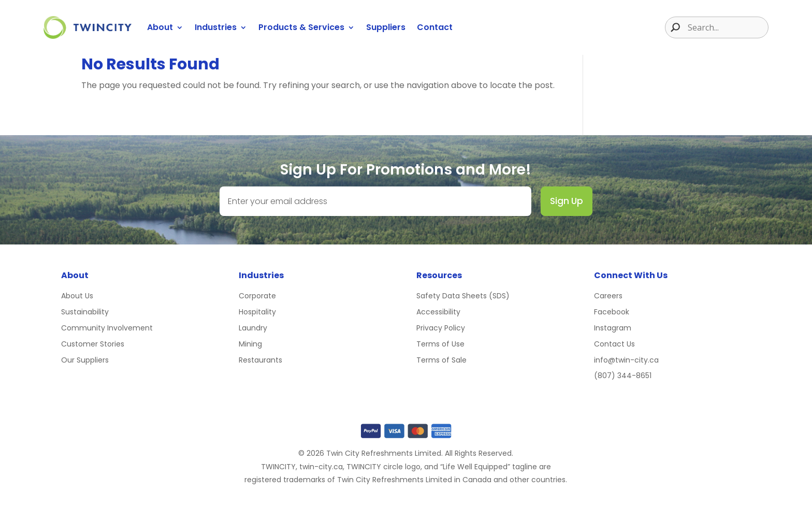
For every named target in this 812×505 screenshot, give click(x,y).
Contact (435, 27)
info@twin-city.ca (626, 360)
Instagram (613, 328)
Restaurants (260, 360)
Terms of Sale (441, 360)
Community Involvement (107, 328)
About (160, 27)
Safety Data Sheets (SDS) (463, 296)
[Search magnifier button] (673, 27)
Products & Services (301, 27)
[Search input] (727, 27)
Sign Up (567, 201)
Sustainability (85, 312)
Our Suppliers (85, 360)
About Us (77, 296)
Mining (250, 344)
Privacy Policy (441, 328)
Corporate (257, 296)
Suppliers (386, 27)
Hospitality (257, 312)
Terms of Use (440, 344)
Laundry (253, 328)
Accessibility (438, 312)
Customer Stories (93, 344)
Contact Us (614, 344)
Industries (216, 27)
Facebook (612, 312)
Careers (608, 296)
